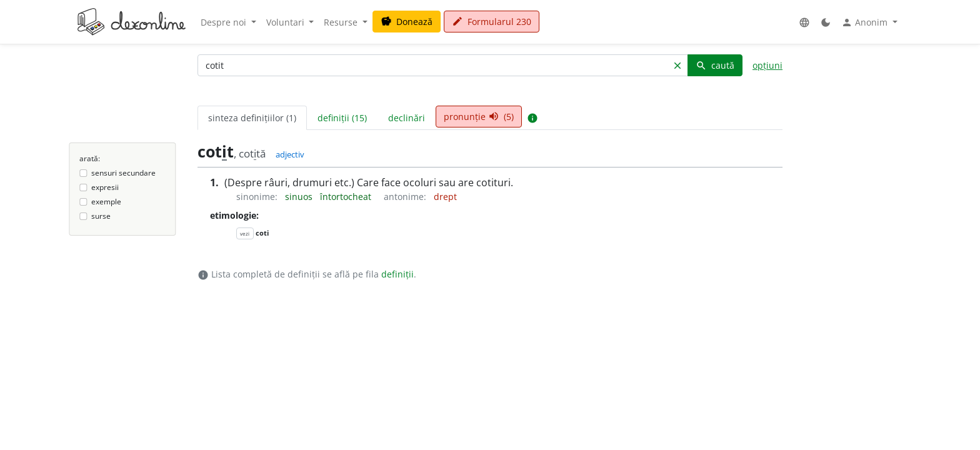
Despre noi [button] (225, 22)
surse (101, 216)
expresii (105, 187)
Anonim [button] (866, 22)
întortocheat (347, 197)
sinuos (300, 197)
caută (715, 65)
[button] (804, 22)
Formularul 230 (492, 22)
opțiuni (767, 65)
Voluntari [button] (287, 22)
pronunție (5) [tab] (479, 117)
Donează (407, 22)
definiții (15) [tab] (342, 118)
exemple (106, 202)
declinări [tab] (407, 118)
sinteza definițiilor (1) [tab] (252, 118)
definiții (397, 274)
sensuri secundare (123, 173)
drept (445, 197)
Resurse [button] (342, 22)
